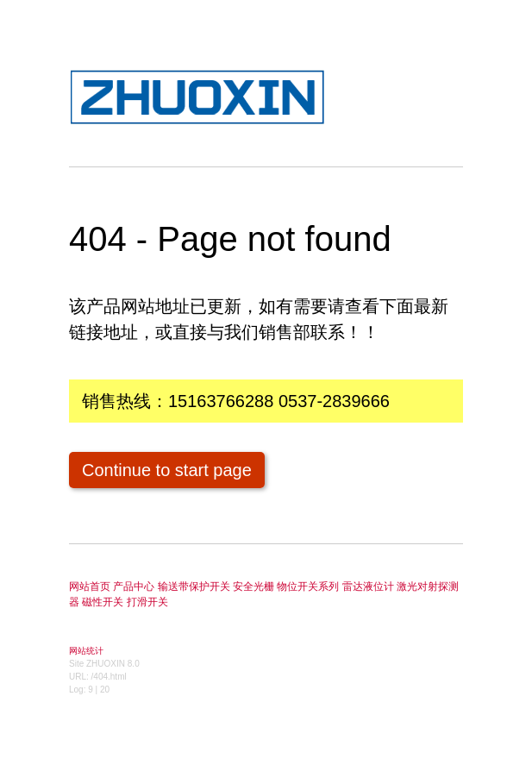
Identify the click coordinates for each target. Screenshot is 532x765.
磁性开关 (103, 602)
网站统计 (86, 651)
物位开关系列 (308, 586)
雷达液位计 (368, 586)
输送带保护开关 (194, 586)
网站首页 (90, 586)
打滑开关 (147, 602)
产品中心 (134, 586)
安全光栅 (253, 586)
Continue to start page (167, 470)
